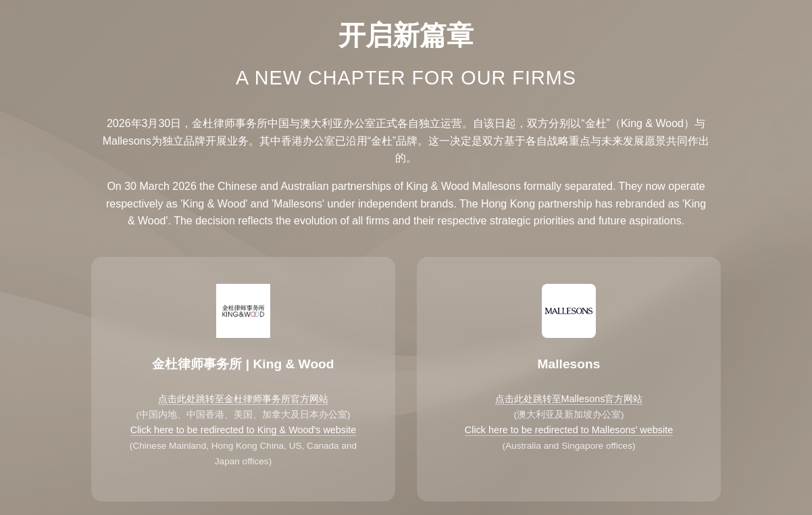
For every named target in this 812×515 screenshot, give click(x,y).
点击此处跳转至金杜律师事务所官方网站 (243, 399)
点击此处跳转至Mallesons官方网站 (569, 399)
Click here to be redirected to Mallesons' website (569, 430)
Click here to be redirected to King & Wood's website (243, 430)
